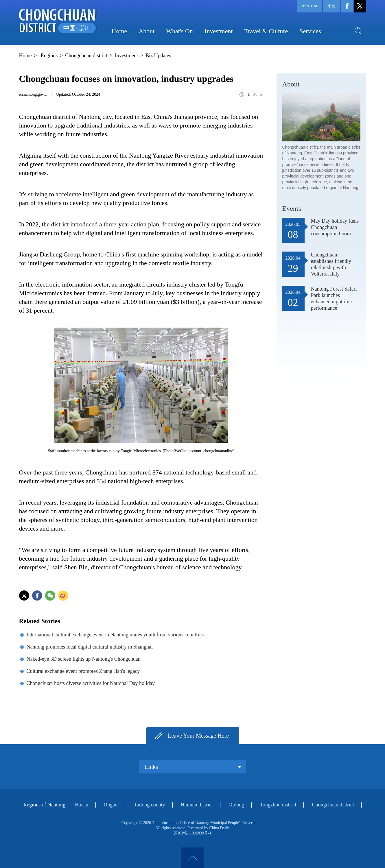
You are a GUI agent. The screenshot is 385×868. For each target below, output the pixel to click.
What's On (179, 31)
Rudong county (149, 805)
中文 (331, 6)
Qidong (236, 805)
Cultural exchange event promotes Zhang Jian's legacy (83, 671)
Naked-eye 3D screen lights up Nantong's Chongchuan (84, 659)
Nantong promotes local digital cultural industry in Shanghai (90, 647)
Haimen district (197, 805)
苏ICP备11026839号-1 (192, 833)
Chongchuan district (86, 56)
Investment (219, 31)
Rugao (111, 805)
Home (119, 31)
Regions (49, 56)
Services (310, 31)
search (358, 31)
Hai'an (82, 805)
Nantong (310, 6)
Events (292, 208)
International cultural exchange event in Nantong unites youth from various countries (115, 635)
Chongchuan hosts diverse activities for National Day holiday (91, 683)
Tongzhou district (278, 805)
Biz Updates (158, 56)
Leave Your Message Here (198, 736)
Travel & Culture (266, 31)
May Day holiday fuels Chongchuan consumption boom (335, 227)
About (147, 31)
